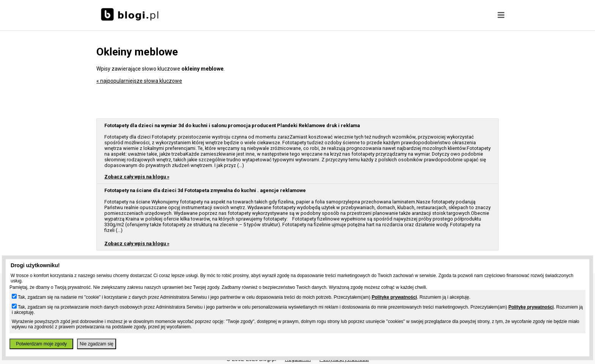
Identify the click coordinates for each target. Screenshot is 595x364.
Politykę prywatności (394, 297)
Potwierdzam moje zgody (41, 344)
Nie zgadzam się (97, 344)
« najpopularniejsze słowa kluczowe (139, 81)
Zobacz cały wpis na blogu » (137, 177)
